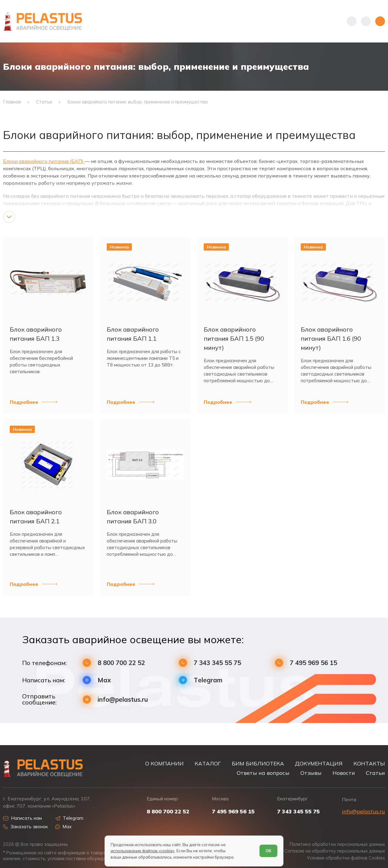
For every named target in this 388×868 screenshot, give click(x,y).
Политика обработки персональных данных (337, 844)
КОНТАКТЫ (369, 763)
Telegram (208, 680)
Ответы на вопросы (263, 773)
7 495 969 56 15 (313, 663)
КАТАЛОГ (208, 763)
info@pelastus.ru (123, 699)
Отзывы (311, 773)
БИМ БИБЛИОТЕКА (258, 763)
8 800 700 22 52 (121, 663)
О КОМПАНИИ (164, 763)
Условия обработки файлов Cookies (346, 858)
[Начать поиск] (366, 21)
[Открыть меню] (380, 21)
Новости (344, 773)
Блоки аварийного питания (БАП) (44, 161)
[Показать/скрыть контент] (9, 217)
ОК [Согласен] (268, 851)
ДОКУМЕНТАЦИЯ (319, 763)
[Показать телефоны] (352, 21)
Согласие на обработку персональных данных (335, 851)
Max (104, 680)
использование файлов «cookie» (143, 851)
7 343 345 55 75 (217, 663)
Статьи (375, 773)
